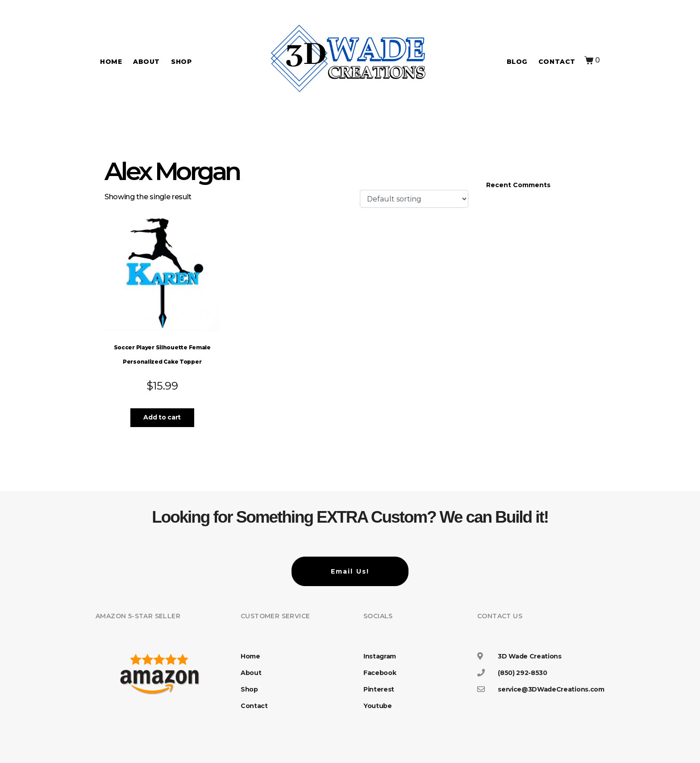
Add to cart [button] (162, 417)
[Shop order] (414, 199)
